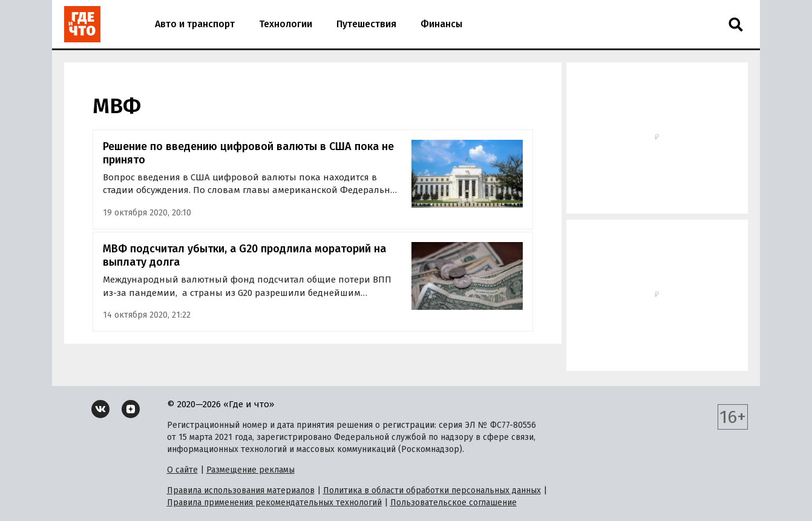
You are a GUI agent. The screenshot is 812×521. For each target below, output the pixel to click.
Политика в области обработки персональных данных (432, 490)
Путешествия (366, 24)
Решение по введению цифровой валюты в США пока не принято (248, 153)
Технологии (286, 24)
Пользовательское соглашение (453, 503)
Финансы (441, 24)
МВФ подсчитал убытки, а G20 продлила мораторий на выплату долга (244, 256)
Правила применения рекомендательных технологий (274, 503)
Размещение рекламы (250, 470)
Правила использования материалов (241, 490)
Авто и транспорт (195, 24)
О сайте (182, 470)
